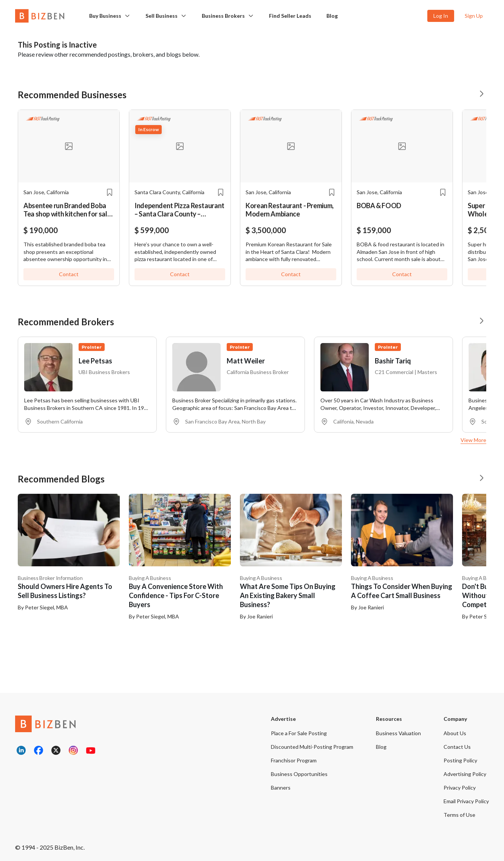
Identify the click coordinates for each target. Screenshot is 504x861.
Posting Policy (460, 760)
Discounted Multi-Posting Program (312, 747)
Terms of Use (459, 815)
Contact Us (457, 747)
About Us (455, 733)
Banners (281, 788)
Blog (332, 16)
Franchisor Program (294, 760)
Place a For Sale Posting (299, 733)
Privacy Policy (460, 788)
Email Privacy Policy (466, 801)
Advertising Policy (465, 774)
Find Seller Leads (290, 16)
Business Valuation (398, 733)
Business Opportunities (299, 774)
